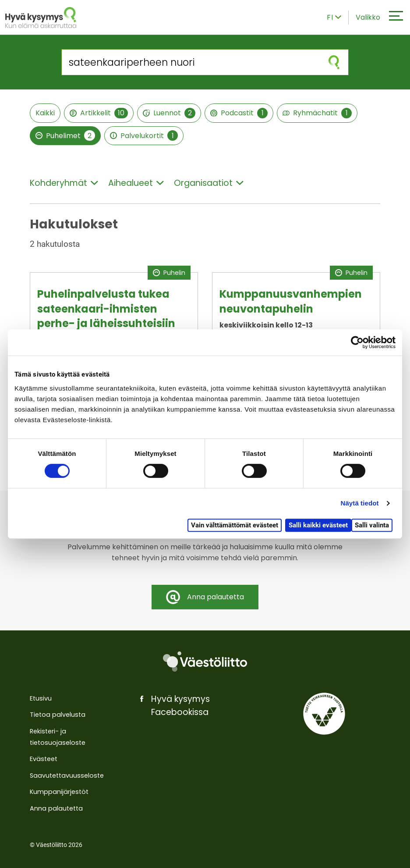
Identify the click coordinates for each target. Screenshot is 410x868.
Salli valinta (372, 525)
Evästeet (44, 759)
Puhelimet (65, 135)
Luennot (169, 113)
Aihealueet (136, 183)
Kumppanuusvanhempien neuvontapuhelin (291, 301)
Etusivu (41, 698)
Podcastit (239, 113)
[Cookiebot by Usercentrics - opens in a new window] (357, 342)
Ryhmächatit (317, 113)
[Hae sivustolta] (191, 62)
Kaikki (45, 113)
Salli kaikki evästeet (318, 525)
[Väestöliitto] (205, 662)
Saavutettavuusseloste (67, 776)
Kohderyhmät (64, 183)
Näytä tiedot (360, 503)
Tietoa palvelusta (58, 715)
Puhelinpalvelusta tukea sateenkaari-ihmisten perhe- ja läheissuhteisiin (106, 309)
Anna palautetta (56, 808)
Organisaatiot (209, 183)
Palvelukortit (144, 135)
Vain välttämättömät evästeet (235, 525)
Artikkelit (99, 113)
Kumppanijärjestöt (59, 792)
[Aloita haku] (334, 62)
